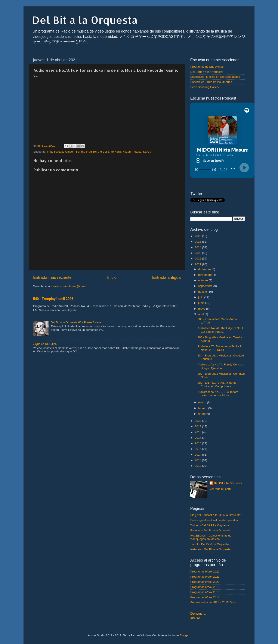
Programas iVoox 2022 (205, 572)
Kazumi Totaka (132, 152)
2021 (198, 264)
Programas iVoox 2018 (205, 592)
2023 (198, 253)
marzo (203, 402)
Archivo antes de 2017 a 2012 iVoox (213, 602)
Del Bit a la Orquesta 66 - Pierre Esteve (76, 322)
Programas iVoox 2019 (205, 587)
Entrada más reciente (52, 277)
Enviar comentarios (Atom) (69, 286)
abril (201, 314)
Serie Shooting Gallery (205, 87)
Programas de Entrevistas (207, 67)
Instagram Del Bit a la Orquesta (210, 549)
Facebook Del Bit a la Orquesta (210, 530)
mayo (202, 309)
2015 (198, 449)
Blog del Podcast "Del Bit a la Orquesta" (216, 515)
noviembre (205, 275)
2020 (198, 421)
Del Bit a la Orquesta (85, 20)
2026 (198, 236)
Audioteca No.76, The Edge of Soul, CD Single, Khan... (221, 330)
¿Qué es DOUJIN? (45, 344)
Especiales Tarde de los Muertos (211, 82)
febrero (203, 408)
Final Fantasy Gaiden (61, 152)
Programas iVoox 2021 (205, 577)
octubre (203, 280)
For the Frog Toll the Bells (93, 152)
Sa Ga (147, 152)
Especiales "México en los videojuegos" (216, 77)
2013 (198, 460)
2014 (198, 455)
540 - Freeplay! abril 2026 (53, 299)
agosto (203, 292)
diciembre (205, 269)
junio (202, 303)
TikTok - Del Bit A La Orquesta (210, 544)
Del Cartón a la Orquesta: (207, 72)
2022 (198, 259)
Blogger (184, 635)
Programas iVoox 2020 (205, 582)
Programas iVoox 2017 (205, 597)
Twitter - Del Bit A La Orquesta (210, 525)
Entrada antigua (166, 277)
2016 (198, 443)
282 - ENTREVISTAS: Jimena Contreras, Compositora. (217, 384)
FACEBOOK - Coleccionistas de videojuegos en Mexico (211, 537)
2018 (198, 432)
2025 (198, 242)
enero (202, 414)
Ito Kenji (116, 152)
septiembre (206, 286)
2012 (198, 466)
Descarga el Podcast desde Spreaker (214, 520)
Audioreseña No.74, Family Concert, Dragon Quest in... (221, 366)
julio (201, 297)
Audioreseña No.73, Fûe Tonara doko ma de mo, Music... (218, 394)
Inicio (112, 277)
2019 (198, 426)
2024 (198, 247)
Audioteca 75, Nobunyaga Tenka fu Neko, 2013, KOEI (220, 348)
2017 (198, 438)
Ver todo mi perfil (220, 489)
